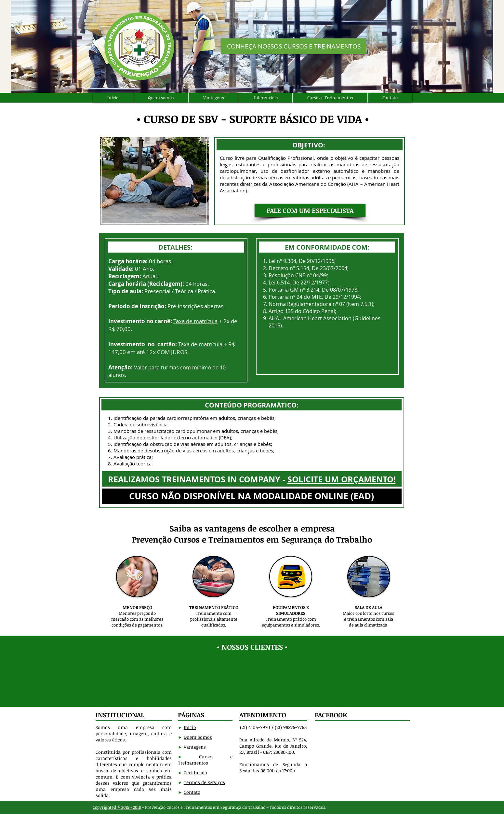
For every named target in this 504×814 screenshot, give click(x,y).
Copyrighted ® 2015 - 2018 (117, 807)
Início (190, 727)
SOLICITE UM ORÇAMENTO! (342, 479)
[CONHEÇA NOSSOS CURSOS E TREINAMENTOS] (294, 46)
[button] (310, 210)
